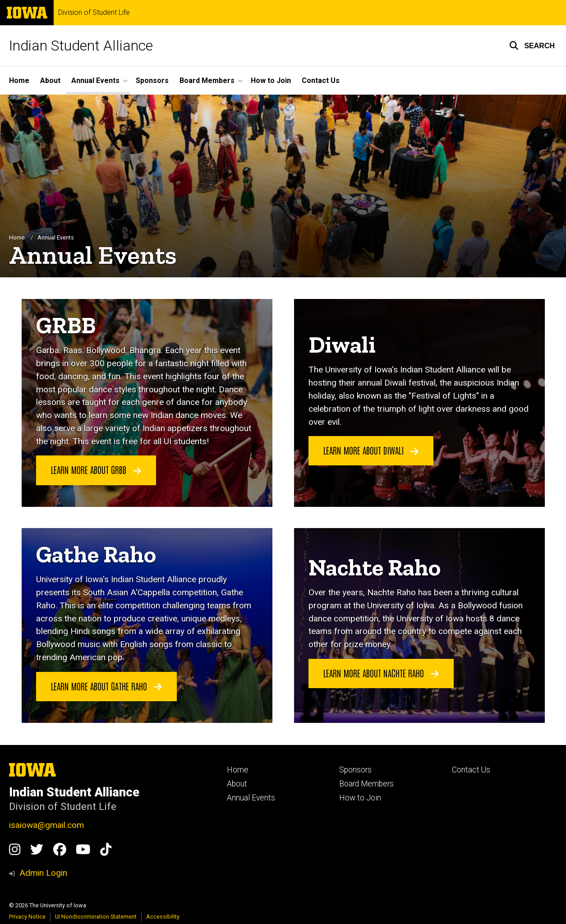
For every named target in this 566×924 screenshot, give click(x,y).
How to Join (271, 80)
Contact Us (321, 80)
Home (19, 80)
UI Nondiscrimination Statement (96, 917)
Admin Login (43, 873)
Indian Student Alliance (81, 46)
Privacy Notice (27, 917)
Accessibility (163, 917)
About (50, 80)
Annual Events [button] (95, 80)
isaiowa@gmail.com (46, 825)
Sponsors (152, 80)
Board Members (366, 784)
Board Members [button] (207, 80)
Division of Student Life (94, 13)
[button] (532, 46)
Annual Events (251, 798)
